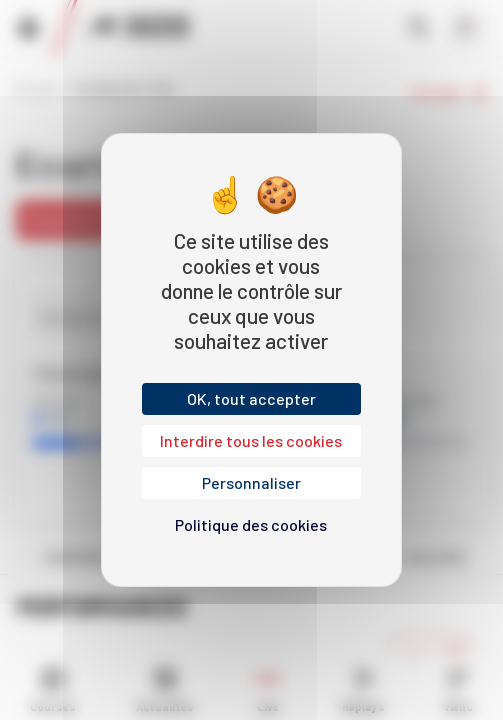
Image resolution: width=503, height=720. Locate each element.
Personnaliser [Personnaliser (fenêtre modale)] (251, 482)
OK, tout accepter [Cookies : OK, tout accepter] (251, 398)
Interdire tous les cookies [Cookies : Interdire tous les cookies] (251, 440)
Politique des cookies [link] (251, 524)
